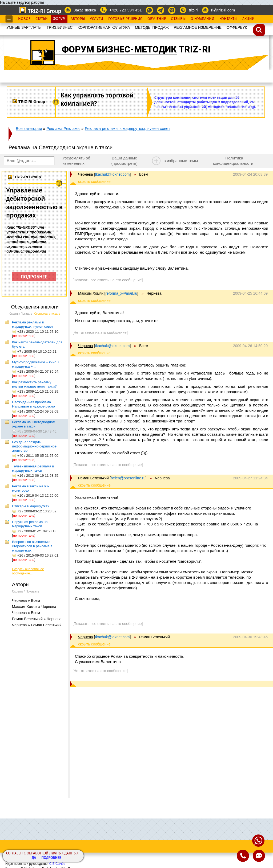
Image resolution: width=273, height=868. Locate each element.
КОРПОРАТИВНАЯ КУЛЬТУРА (104, 27)
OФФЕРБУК (237, 27)
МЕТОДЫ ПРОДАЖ (152, 27)
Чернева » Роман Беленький (37, 625)
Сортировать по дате (47, 314)
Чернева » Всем (26, 600)
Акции (248, 19)
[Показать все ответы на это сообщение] (108, 280)
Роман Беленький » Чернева (37, 619)
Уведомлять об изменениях (76, 161)
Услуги (97, 19)
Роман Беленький (93, 478)
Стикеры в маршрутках (31, 506)
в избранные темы (181, 161)
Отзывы (178, 19)
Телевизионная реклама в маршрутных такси (33, 468)
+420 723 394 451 (125, 10)
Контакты (228, 19)
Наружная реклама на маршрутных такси (30, 524)
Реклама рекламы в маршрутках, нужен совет (127, 128)
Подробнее (51, 858)
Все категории (29, 128)
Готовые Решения (125, 19)
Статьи (42, 19)
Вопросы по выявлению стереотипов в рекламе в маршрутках (32, 546)
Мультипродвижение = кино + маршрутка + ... (36, 364)
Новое (24, 19)
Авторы (78, 19)
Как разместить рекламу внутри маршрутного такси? (34, 384)
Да (34, 858)
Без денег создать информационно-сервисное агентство (34, 446)
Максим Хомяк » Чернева (34, 607)
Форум (59, 19)
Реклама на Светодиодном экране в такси (34, 424)
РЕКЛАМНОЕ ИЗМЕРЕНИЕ (198, 27)
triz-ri (193, 10)
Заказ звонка (85, 10)
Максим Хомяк (91, 293)
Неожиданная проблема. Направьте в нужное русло (33, 404)
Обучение (157, 19)
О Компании (202, 19)
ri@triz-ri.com (223, 10)
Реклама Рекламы (63, 128)
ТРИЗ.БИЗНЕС (60, 27)
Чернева (86, 174)
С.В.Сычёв (57, 864)
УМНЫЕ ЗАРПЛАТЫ (24, 27)
